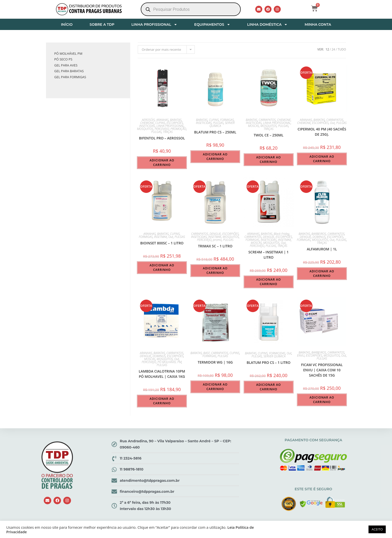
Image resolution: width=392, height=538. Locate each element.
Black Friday (281, 234)
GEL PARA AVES (66, 65)
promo (217, 240)
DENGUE (215, 234)
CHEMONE (147, 123)
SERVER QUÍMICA (274, 356)
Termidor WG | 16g (215, 362)
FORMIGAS (227, 120)
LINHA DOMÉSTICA (267, 24)
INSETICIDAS (147, 126)
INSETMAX (160, 237)
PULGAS (156, 132)
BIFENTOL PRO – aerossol (162, 138)
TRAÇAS (168, 132)
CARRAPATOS (267, 120)
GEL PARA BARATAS (69, 71)
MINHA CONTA (318, 24)
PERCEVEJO (162, 129)
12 (327, 49)
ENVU (301, 355)
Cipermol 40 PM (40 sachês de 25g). (322, 132)
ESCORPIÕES (175, 123)
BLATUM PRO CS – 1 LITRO (268, 362)
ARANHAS (162, 120)
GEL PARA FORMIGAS (70, 77)
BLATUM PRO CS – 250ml (215, 132)
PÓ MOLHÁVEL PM (169, 362)
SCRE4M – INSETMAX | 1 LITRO (269, 255)
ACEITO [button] (377, 529)
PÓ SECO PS (63, 59)
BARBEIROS (319, 234)
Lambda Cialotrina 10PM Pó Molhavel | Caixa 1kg (162, 374)
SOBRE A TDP (102, 24)
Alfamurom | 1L (322, 249)
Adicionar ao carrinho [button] (162, 163)
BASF (206, 353)
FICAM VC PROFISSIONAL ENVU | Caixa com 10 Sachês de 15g (322, 370)
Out (332, 123)
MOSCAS (253, 126)
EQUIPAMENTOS (212, 24)
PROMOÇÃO (178, 129)
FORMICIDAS (277, 353)
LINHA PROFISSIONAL (154, 24)
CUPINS (160, 123)
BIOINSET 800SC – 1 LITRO (162, 243)
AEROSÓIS (148, 120)
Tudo (342, 49)
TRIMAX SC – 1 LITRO (215, 246)
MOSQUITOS (145, 129)
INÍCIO (67, 24)
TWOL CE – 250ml (269, 135)
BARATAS (176, 120)
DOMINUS (319, 237)
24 (333, 49)
